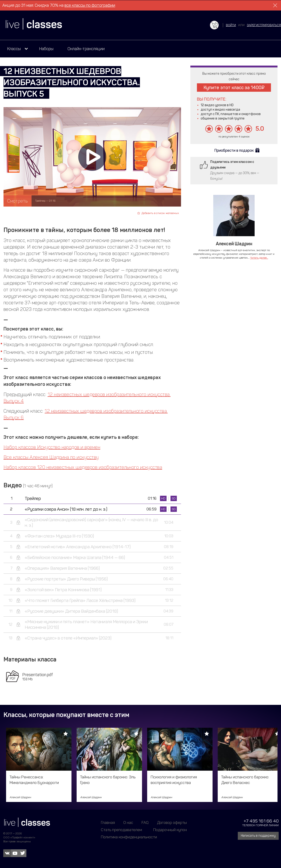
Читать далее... (259, 258)
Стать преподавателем (121, 830)
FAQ (145, 822)
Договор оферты (172, 822)
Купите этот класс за (234, 88)
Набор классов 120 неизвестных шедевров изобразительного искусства (83, 467)
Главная (108, 822)
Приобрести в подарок (234, 150)
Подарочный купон (170, 830)
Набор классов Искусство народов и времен (52, 447)
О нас (128, 822)
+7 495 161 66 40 (261, 821)
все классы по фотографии (90, 5)
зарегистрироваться (264, 25)
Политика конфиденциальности (129, 837)
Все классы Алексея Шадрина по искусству (51, 457)
